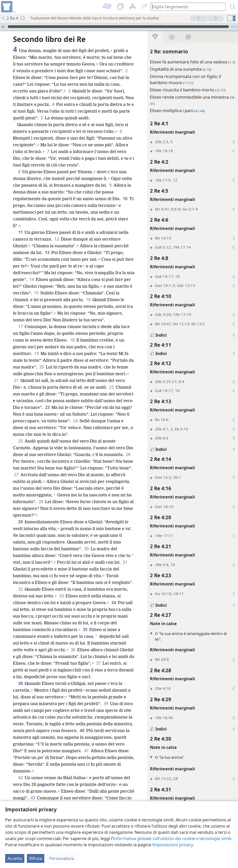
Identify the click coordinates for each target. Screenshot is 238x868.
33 (61, 596)
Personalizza (62, 858)
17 (20, 327)
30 (86, 549)
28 (41, 502)
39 (106, 704)
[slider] (118, 27)
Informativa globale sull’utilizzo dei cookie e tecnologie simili (172, 838)
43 (33, 798)
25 (20, 441)
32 (20, 589)
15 (36, 293)
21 (16, 380)
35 (85, 630)
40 (82, 730)
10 (125, 199)
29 (20, 522)
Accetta (15, 858)
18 (72, 340)
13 (47, 252)
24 (75, 421)
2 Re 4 (10, 18)
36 (73, 650)
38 (20, 683)
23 (47, 407)
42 (20, 778)
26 (128, 454)
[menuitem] (8, 7)
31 (125, 562)
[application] (119, 27)
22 (111, 387)
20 (42, 367)
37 (98, 663)
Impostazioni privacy (172, 845)
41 (86, 751)
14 (31, 279)
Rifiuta (36, 858)
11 (20, 232)
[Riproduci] (3, 27)
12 (57, 239)
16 (88, 300)
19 (36, 353)
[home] (8, 7)
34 (114, 603)
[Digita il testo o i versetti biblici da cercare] (186, 7)
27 (16, 475)
